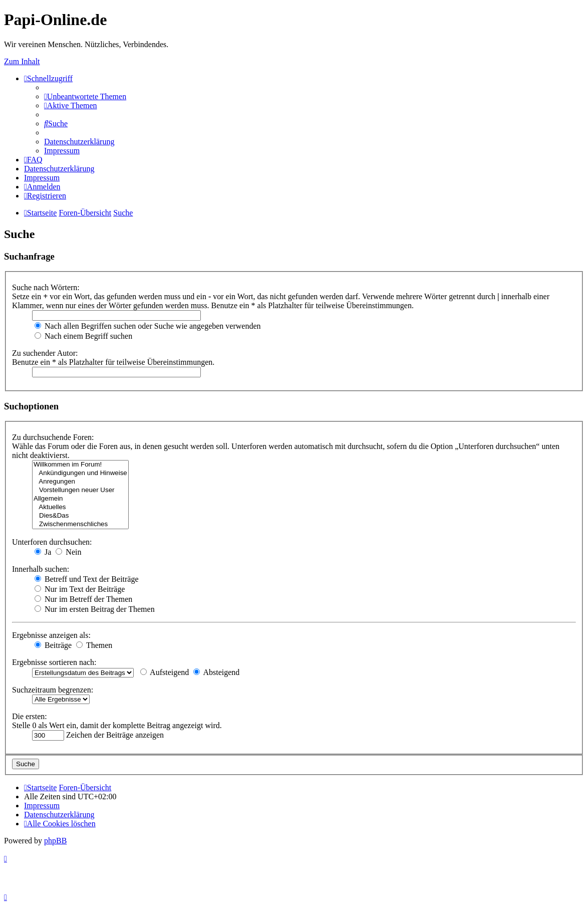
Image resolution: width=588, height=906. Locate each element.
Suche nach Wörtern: (46, 287)
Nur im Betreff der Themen (83, 599)
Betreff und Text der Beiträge (87, 579)
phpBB (55, 841)
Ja (43, 552)
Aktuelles (80, 507)
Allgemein (80, 499)
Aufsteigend (165, 672)
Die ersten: (30, 716)
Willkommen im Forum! (80, 465)
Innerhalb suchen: (41, 569)
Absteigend (216, 672)
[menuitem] (85, 96)
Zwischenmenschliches (80, 524)
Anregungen (80, 482)
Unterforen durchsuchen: (52, 542)
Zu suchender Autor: (45, 353)
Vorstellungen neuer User (80, 490)
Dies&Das (80, 516)
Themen (94, 645)
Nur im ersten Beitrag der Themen (95, 609)
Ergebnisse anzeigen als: (51, 635)
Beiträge (53, 645)
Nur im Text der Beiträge (80, 589)
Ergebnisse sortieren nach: (54, 662)
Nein (68, 552)
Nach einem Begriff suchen (83, 336)
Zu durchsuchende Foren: (53, 437)
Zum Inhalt (22, 61)
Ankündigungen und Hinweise (80, 473)
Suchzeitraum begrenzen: (53, 690)
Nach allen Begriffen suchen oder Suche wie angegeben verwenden (148, 326)
